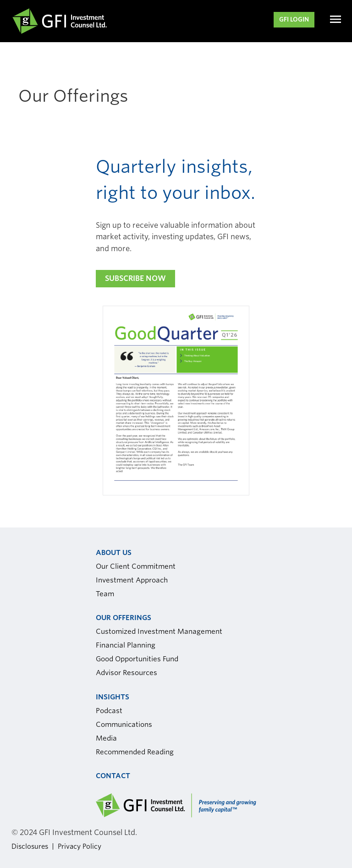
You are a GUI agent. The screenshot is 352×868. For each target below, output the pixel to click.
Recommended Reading (135, 752)
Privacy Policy (80, 846)
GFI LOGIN (294, 19)
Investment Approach (132, 580)
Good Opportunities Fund (137, 659)
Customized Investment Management (159, 632)
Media (106, 738)
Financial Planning (126, 645)
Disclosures (30, 846)
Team (105, 594)
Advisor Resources (126, 673)
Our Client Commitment (136, 566)
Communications (124, 725)
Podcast (109, 711)
